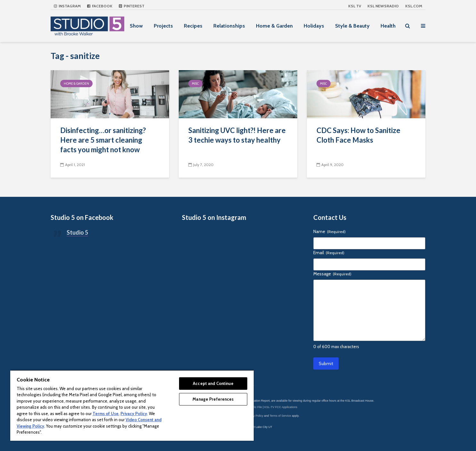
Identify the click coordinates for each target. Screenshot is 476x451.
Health (388, 26)
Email (329, 253)
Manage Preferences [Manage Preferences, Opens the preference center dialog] (213, 399)
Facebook (100, 6)
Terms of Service (280, 416)
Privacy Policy (254, 416)
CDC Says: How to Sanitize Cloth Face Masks (358, 135)
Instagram (67, 6)
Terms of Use (106, 413)
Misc (195, 84)
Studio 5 (77, 232)
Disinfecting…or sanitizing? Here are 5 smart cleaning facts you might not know (103, 140)
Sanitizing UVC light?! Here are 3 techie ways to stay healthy (237, 135)
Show (136, 26)
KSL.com (414, 6)
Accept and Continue (213, 383)
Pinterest (132, 6)
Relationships (229, 26)
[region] (132, 405)
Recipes (193, 26)
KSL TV (355, 6)
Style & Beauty (352, 26)
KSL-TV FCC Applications (281, 407)
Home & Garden (274, 26)
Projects (163, 26)
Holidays (314, 26)
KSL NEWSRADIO (383, 6)
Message (332, 274)
